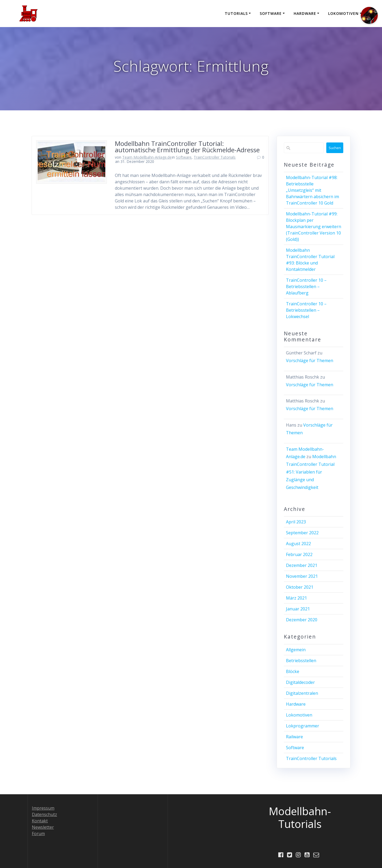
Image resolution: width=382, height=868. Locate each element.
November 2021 (302, 576)
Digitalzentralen (302, 693)
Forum (38, 833)
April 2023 (296, 522)
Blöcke (293, 671)
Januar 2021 (298, 609)
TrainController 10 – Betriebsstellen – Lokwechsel (306, 310)
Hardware (305, 13)
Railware (294, 737)
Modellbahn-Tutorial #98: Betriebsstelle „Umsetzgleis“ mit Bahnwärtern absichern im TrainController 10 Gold (312, 190)
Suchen (335, 148)
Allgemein (296, 650)
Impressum (43, 808)
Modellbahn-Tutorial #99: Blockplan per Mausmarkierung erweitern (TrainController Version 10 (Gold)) (314, 227)
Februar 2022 (299, 554)
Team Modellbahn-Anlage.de (147, 157)
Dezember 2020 (302, 620)
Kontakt (40, 821)
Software (271, 13)
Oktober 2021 (300, 587)
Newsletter (43, 827)
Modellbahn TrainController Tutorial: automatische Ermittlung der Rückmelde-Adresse (187, 147)
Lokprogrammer (303, 726)
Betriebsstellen (301, 661)
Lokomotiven (343, 13)
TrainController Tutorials (215, 157)
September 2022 (302, 533)
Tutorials (236, 13)
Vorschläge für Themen (310, 361)
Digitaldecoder (300, 682)
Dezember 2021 (302, 565)
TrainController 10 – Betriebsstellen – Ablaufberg (306, 287)
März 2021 (296, 598)
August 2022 (298, 544)
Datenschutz (44, 814)
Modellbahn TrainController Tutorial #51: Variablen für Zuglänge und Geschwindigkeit (311, 472)
